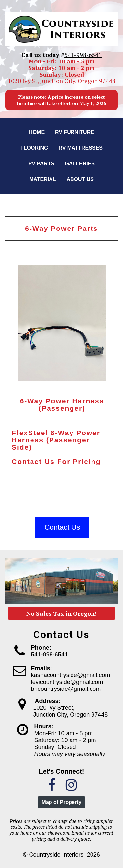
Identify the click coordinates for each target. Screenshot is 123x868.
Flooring (34, 148)
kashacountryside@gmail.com (71, 675)
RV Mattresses (81, 148)
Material (42, 179)
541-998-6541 (83, 55)
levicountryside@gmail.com (67, 682)
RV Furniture (75, 132)
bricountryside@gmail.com (66, 689)
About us (80, 179)
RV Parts (41, 164)
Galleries (80, 164)
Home (37, 132)
